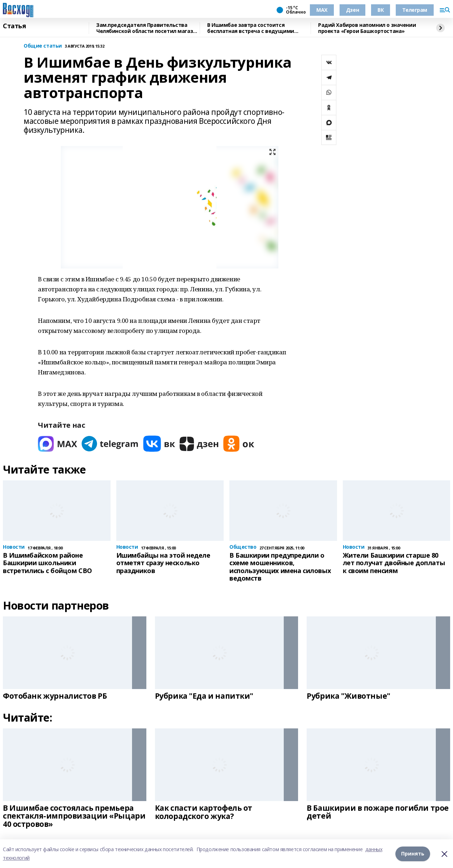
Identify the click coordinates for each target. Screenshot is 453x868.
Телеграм (415, 10)
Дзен (352, 10)
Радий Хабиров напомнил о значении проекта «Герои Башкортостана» (367, 28)
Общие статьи (43, 46)
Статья (14, 26)
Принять (413, 854)
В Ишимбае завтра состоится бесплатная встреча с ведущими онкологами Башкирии (251, 28)
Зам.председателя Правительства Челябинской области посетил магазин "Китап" (148, 28)
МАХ (322, 10)
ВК (381, 10)
